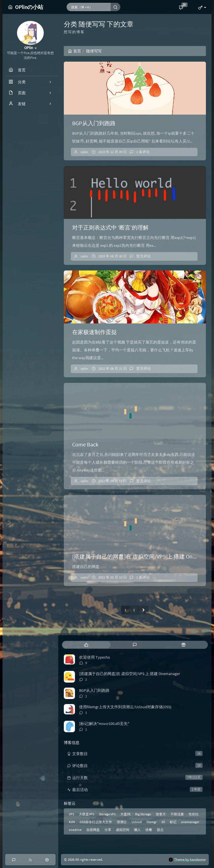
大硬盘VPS (87, 814)
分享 (108, 830)
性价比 (194, 814)
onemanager (190, 822)
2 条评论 (143, 152)
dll (163, 822)
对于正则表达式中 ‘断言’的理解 (110, 227)
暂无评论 (144, 256)
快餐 (149, 830)
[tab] (86, 645)
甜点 (160, 830)
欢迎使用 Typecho (95, 657)
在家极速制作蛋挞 (94, 332)
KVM (72, 822)
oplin (84, 152)
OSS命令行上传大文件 (96, 822)
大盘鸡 (125, 814)
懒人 (137, 830)
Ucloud (137, 822)
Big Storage (143, 814)
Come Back (85, 444)
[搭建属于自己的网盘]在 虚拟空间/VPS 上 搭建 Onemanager (130, 674)
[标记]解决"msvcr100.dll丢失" (104, 724)
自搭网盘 (93, 830)
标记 (173, 822)
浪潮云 (122, 822)
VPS (71, 814)
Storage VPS (107, 814)
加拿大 (161, 814)
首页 (75, 51)
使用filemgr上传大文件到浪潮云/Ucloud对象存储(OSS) (125, 707)
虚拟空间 (123, 830)
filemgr (152, 822)
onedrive (75, 830)
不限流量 (177, 814)
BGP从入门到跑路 (94, 123)
